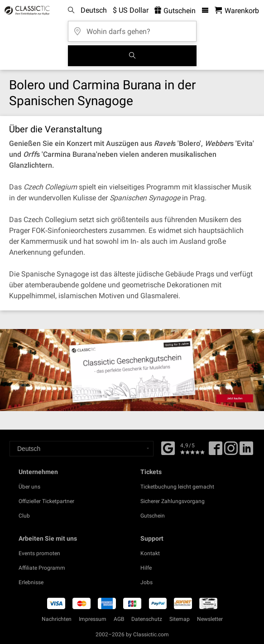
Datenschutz (147, 619)
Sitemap (180, 619)
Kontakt (150, 553)
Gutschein (153, 516)
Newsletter (210, 619)
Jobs (146, 582)
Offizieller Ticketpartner (46, 501)
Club (24, 516)
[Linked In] (246, 451)
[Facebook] (168, 447)
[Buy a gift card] (132, 370)
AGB (119, 619)
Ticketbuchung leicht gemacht (177, 487)
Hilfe (146, 568)
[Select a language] (82, 449)
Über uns (29, 487)
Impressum (93, 619)
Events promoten (39, 553)
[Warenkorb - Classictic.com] (237, 11)
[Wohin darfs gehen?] (132, 28)
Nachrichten (57, 619)
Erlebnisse (31, 582)
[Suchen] (132, 56)
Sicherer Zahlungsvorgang (173, 501)
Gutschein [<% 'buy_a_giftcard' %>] (175, 11)
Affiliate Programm (42, 568)
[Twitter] (231, 451)
